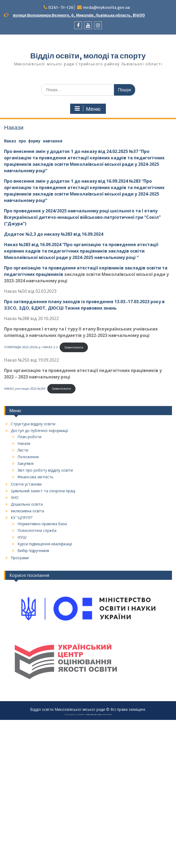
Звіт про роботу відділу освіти (45, 470)
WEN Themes (107, 715)
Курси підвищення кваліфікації (45, 544)
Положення (28, 457)
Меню (87, 109)
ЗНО (15, 497)
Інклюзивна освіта (27, 511)
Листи (23, 450)
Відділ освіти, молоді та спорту (88, 56)
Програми (20, 558)
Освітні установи (26, 484)
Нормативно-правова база (42, 524)
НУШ (22, 537)
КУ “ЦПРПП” (22, 518)
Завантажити (74, 347)
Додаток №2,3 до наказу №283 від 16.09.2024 (54, 234)
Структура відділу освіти (33, 424)
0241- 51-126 (61, 7)
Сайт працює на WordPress (75, 715)
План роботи (29, 437)
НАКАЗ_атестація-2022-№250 (25, 388)
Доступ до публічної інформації (39, 431)
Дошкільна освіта (27, 504)
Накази (24, 443)
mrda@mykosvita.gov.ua (106, 7)
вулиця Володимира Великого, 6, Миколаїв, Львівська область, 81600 (79, 15)
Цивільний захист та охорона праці (43, 491)
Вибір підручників (33, 551)
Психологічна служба (37, 530)
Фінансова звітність (35, 477)
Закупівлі (26, 463)
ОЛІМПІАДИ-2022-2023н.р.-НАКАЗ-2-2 (31, 347)
